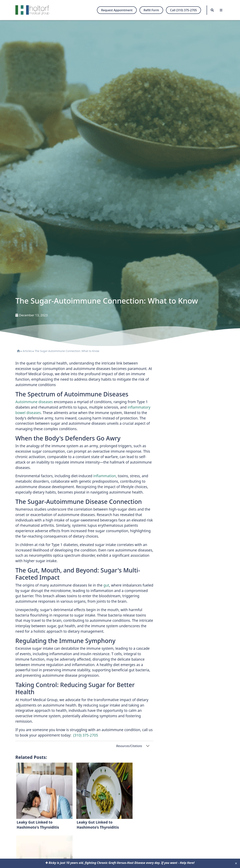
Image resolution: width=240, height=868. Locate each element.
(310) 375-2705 (85, 735)
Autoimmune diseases (34, 402)
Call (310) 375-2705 (183, 10)
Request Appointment (117, 10)
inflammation (105, 476)
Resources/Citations (129, 746)
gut (106, 585)
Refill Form (151, 10)
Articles (27, 351)
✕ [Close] (236, 863)
